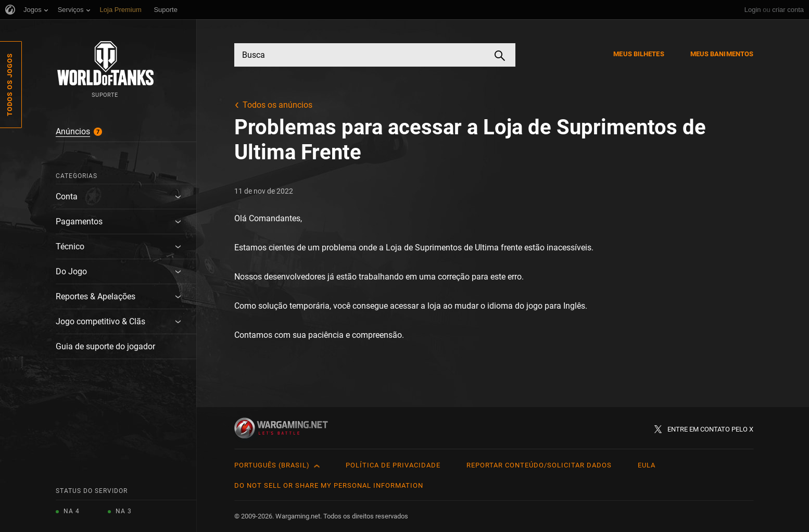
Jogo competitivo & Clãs (100, 321)
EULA (647, 465)
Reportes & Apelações (96, 296)
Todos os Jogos (10, 85)
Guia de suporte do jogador (105, 346)
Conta (67, 197)
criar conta (788, 10)
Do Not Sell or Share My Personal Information (329, 485)
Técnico (70, 246)
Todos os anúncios (277, 105)
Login (753, 10)
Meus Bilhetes (639, 54)
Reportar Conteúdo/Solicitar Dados (539, 465)
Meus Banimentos (722, 54)
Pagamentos (79, 221)
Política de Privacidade (393, 465)
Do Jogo (71, 271)
